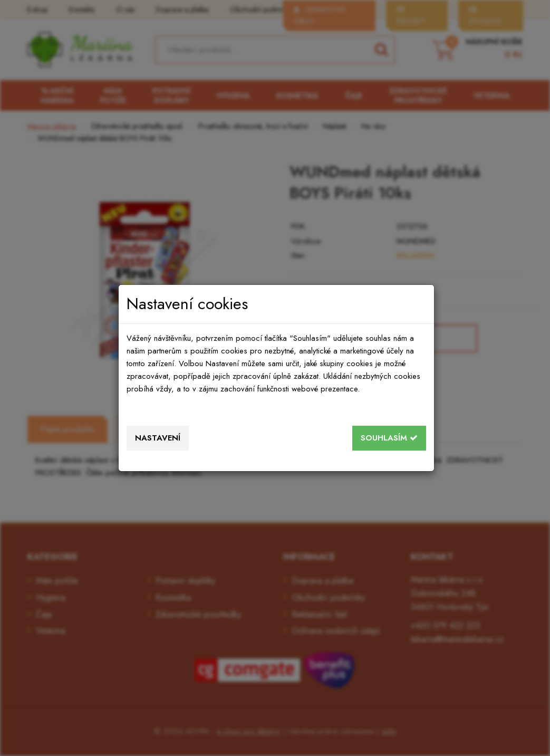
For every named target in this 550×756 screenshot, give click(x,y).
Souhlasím (389, 438)
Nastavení (158, 438)
